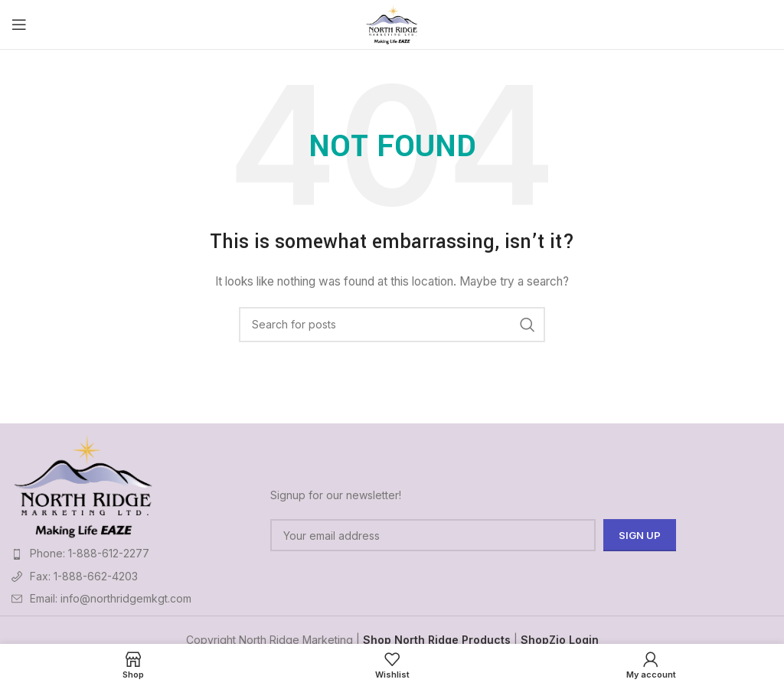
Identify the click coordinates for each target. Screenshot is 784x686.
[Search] (392, 325)
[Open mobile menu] (19, 24)
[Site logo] (392, 23)
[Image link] (83, 484)
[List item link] (133, 554)
